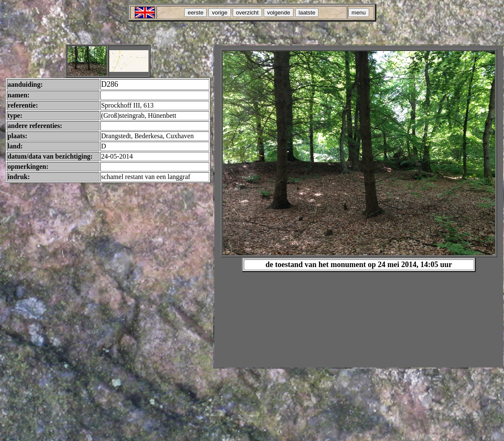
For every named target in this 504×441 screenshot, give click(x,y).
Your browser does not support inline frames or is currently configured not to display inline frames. (359, 206)
